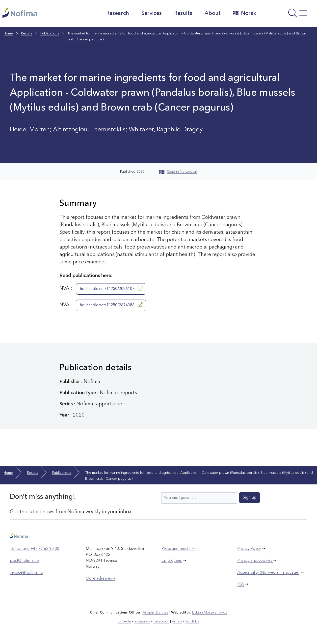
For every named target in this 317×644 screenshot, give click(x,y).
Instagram (142, 621)
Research (118, 13)
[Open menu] (288, 15)
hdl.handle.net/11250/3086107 (111, 288)
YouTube (192, 621)
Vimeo (177, 621)
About (213, 13)
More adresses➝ (100, 579)
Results (183, 13)
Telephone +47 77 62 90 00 (35, 549)
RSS (241, 585)
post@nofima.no (24, 561)
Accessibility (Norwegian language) (268, 573)
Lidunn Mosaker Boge (210, 613)
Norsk (245, 13)
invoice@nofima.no (26, 573)
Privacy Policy (249, 549)
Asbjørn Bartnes (156, 613)
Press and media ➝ (178, 549)
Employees (172, 561)
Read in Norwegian (178, 172)
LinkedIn (124, 621)
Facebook (161, 621)
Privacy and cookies (255, 561)
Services (152, 13)
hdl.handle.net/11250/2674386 (111, 305)
